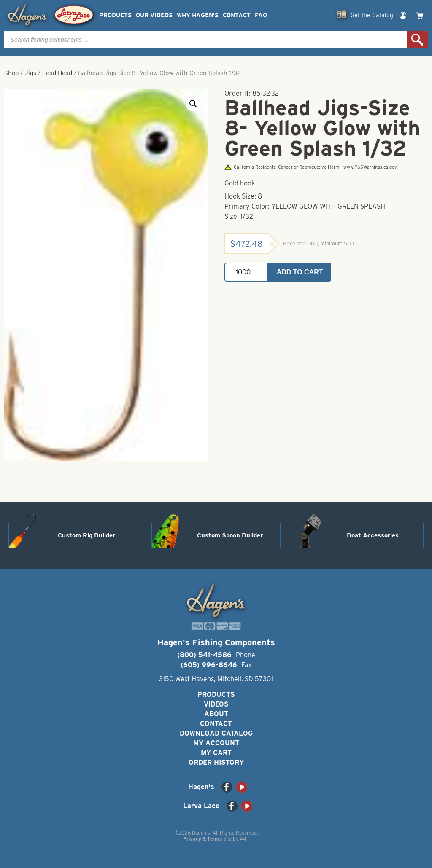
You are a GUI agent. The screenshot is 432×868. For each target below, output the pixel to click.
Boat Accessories (373, 535)
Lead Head (57, 73)
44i (244, 839)
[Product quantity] (246, 272)
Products (115, 15)
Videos (216, 704)
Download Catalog (216, 733)
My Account (216, 743)
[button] (193, 104)
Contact (237, 15)
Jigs (30, 73)
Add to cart (300, 272)
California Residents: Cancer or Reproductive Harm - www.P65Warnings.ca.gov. (311, 167)
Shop (11, 73)
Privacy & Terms (202, 839)
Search (417, 40)
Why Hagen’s (198, 15)
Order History (216, 762)
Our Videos (154, 15)
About (216, 714)
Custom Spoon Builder (230, 535)
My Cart (216, 753)
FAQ (261, 15)
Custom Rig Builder (86, 535)
